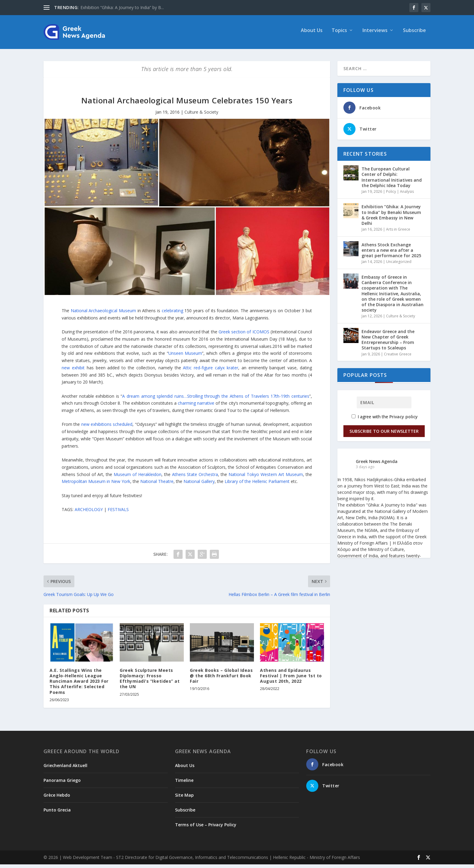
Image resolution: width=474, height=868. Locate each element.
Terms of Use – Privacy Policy (206, 828)
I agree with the (385, 420)
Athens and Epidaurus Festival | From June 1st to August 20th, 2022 (291, 679)
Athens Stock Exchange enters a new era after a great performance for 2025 (391, 254)
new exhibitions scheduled (107, 428)
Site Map (184, 799)
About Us (312, 34)
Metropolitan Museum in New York (96, 485)
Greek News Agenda (377, 465)
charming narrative (196, 407)
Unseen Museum (185, 357)
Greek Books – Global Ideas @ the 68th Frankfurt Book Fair (221, 679)
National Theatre (157, 485)
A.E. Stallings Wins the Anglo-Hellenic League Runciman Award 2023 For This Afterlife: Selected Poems (79, 685)
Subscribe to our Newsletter (384, 434)
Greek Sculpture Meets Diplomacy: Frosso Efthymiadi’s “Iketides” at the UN (150, 682)
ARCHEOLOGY (89, 513)
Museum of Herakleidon (138, 478)
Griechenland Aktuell (65, 769)
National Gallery (199, 485)
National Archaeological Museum (103, 314)
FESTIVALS (118, 513)
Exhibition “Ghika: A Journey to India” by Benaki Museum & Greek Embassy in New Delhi (391, 219)
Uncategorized (399, 265)
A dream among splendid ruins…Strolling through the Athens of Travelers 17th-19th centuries (216, 400)
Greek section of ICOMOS (244, 335)
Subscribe (414, 34)
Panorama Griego (62, 784)
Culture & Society (201, 116)
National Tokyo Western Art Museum (266, 478)
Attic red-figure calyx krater (211, 371)
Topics (339, 34)
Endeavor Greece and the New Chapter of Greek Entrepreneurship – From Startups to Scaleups (388, 343)
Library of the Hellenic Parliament (257, 485)
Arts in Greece (398, 233)
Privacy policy (404, 420)
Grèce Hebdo (57, 799)
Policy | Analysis (400, 195)
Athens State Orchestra (195, 478)
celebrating (172, 314)
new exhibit (73, 371)
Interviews (375, 34)
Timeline (184, 784)
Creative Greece (398, 358)
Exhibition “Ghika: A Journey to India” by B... (122, 7)
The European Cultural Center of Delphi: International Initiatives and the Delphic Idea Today (392, 181)
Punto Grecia (57, 813)
